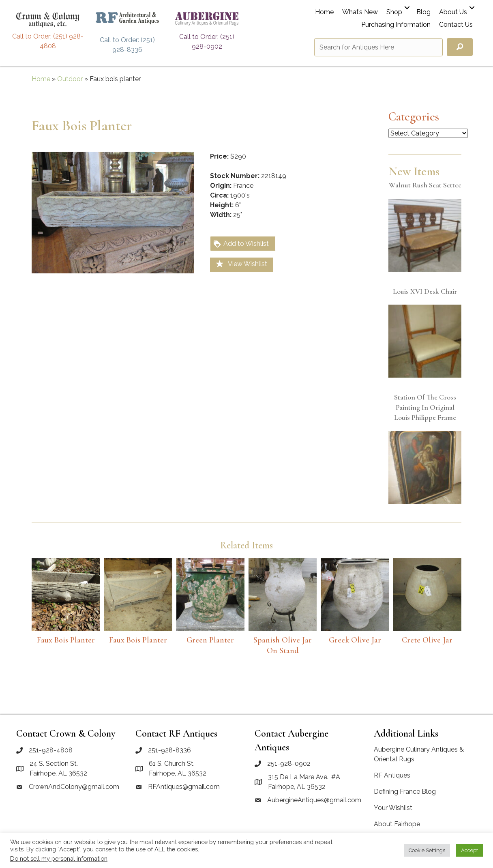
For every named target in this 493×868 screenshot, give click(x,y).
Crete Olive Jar (427, 640)
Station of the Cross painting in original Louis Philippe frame (425, 407)
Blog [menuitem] (423, 12)
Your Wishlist (393, 808)
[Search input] (378, 47)
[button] (407, 8)
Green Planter (210, 640)
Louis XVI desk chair (425, 291)
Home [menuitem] (324, 12)
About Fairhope (397, 824)
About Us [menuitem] (453, 12)
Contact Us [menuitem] (456, 25)
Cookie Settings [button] (427, 850)
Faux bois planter (66, 640)
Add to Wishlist (241, 244)
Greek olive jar (355, 640)
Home (41, 79)
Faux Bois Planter (138, 640)
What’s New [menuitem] (360, 12)
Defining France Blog (405, 792)
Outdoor (70, 79)
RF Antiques (392, 775)
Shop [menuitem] (394, 12)
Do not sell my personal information (59, 858)
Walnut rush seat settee (425, 185)
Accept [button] (469, 850)
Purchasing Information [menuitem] (396, 25)
